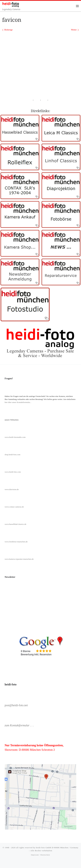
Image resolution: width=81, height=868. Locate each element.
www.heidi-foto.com (13, 472)
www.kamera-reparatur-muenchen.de (19, 559)
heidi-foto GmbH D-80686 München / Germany (57, 848)
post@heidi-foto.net (16, 705)
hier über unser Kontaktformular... (18, 402)
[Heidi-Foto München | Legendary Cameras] (11, 4)
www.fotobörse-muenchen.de (16, 542)
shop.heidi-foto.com (13, 455)
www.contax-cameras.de (14, 507)
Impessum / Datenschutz (41, 855)
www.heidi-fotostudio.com (15, 437)
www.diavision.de (12, 489)
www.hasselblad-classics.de (15, 524)
